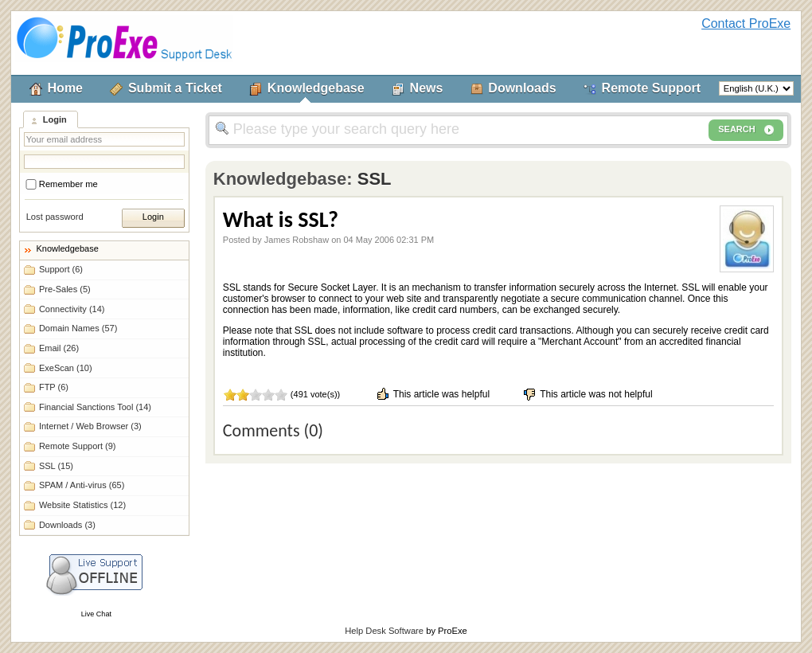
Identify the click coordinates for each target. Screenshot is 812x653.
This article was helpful (433, 394)
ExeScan (66, 368)
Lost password (55, 217)
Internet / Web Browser (90, 426)
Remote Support (651, 88)
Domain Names (78, 328)
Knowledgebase (316, 88)
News (427, 88)
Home (65, 88)
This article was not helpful (587, 394)
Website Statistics (82, 505)
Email (59, 348)
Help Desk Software (384, 631)
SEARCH (746, 130)
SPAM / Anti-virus (82, 485)
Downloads (522, 88)
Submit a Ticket (175, 88)
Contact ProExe (746, 23)
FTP (54, 387)
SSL (56, 466)
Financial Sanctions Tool (95, 407)
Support (61, 269)
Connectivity (72, 309)
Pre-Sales (65, 289)
